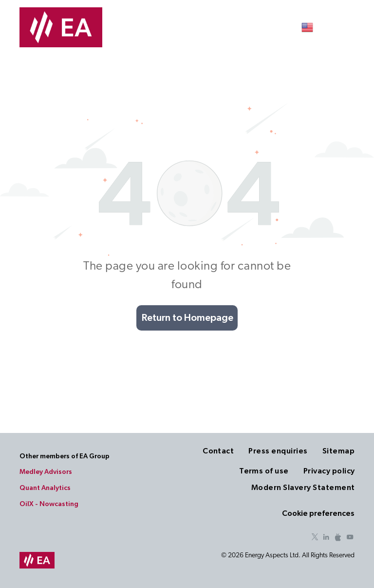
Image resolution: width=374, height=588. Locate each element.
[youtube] (350, 539)
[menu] (353, 27)
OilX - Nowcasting (49, 504)
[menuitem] (211, 451)
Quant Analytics (45, 488)
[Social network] (338, 539)
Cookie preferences (318, 513)
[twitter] (315, 539)
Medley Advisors (46, 472)
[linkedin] (326, 539)
